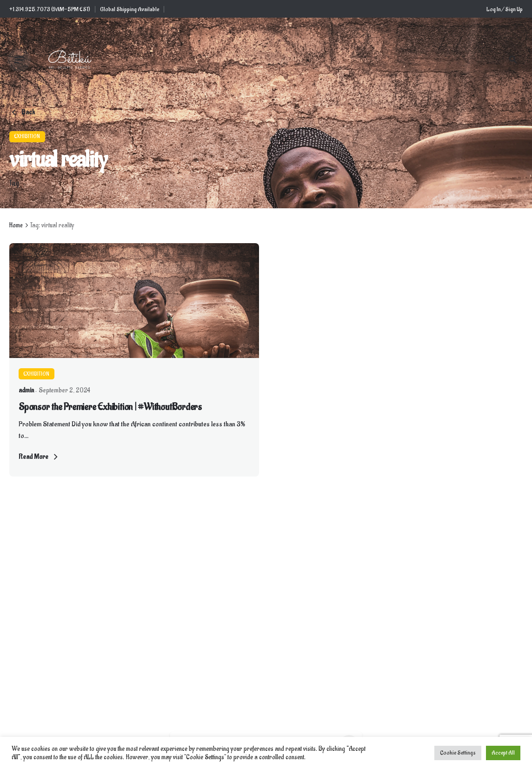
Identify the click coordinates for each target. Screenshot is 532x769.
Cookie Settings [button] (458, 753)
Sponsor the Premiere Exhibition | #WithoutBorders (110, 407)
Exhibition (27, 136)
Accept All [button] (503, 753)
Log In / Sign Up (505, 9)
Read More (40, 457)
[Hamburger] (19, 60)
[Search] (513, 60)
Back (22, 113)
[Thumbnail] (69, 60)
